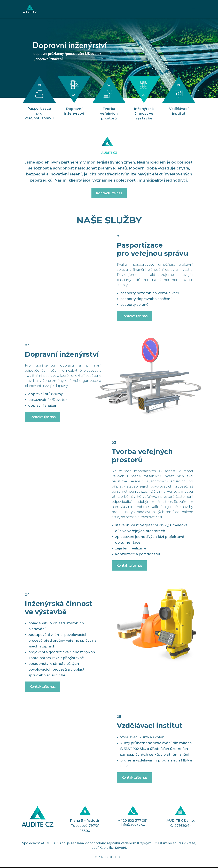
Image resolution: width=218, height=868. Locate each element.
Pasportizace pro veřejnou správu (39, 113)
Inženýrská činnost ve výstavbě (144, 113)
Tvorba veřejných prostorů (109, 113)
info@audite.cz (133, 825)
